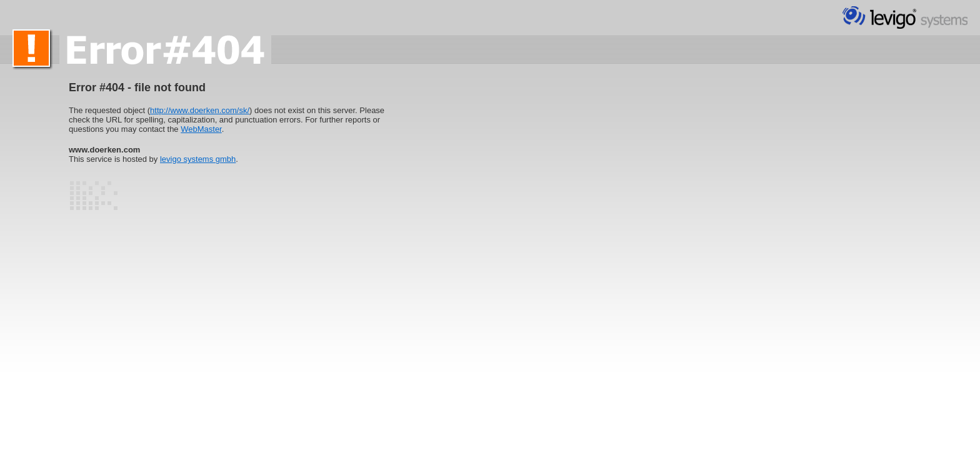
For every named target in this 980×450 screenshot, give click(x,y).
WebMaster (201, 129)
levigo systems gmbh (198, 159)
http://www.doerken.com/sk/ (200, 110)
